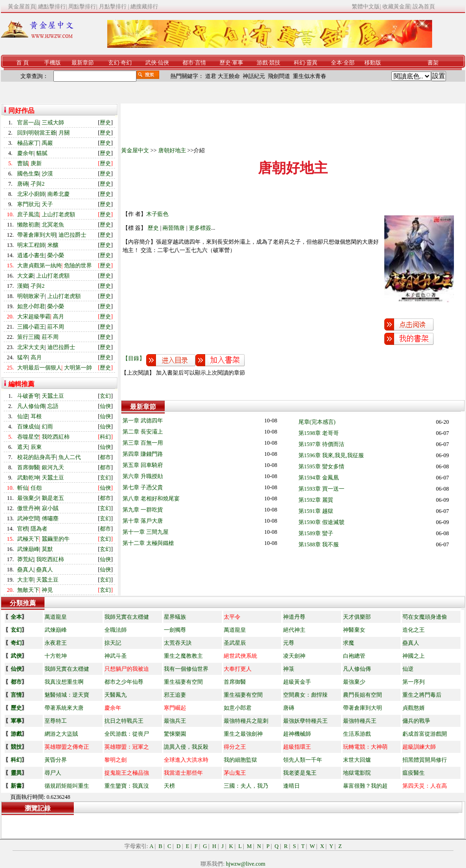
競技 (275, 63)
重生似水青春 (310, 76)
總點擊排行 (52, 6)
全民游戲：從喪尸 (127, 734)
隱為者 (39, 529)
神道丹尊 (294, 617)
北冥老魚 (53, 225)
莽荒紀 (26, 559)
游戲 (262, 63)
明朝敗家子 (31, 296)
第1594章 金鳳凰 (319, 478)
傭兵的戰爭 (416, 721)
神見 (47, 590)
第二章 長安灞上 (143, 432)
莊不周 (56, 327)
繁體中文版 (366, 6)
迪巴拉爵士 (72, 235)
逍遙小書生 (31, 255)
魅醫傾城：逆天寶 (67, 695)
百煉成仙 (28, 427)
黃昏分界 (56, 760)
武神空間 (28, 518)
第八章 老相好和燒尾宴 (151, 499)
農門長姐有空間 (362, 695)
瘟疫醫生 (414, 773)
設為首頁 (424, 6)
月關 (64, 133)
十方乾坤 (56, 656)
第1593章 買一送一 (321, 489)
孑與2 (38, 184)
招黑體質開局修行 (425, 760)
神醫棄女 (354, 630)
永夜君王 (56, 643)
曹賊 (23, 163)
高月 (58, 317)
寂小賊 (50, 508)
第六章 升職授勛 (143, 476)
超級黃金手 (297, 682)
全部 (349, 63)
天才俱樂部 (357, 617)
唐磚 (23, 184)
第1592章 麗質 (316, 500)
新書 (16, 786)
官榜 (23, 529)
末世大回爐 (357, 760)
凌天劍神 (294, 656)
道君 (211, 76)
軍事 (238, 63)
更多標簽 (200, 228)
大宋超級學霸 (34, 317)
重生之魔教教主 (183, 656)
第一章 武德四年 (143, 421)
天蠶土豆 (53, 396)
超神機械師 (297, 734)
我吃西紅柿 (56, 437)
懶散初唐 (28, 225)
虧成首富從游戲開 (425, 734)
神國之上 (414, 656)
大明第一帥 (78, 368)
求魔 (349, 643)
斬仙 (23, 488)
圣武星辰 (235, 643)
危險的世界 (78, 266)
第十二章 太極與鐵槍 (148, 543)
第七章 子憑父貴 (143, 487)
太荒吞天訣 (178, 643)
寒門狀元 (28, 204)
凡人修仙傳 (31, 406)
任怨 (36, 488)
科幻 (299, 63)
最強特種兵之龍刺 (246, 721)
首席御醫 (28, 467)
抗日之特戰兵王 (124, 721)
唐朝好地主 (172, 150)
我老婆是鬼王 (300, 773)
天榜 (169, 786)
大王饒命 (229, 76)
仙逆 (23, 416)
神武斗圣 (116, 656)
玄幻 (114, 63)
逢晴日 (291, 786)
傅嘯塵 (50, 518)
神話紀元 (254, 76)
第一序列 (414, 682)
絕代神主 (294, 630)
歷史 (225, 63)
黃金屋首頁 (22, 6)
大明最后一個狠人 (39, 368)
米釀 (53, 245)
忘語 (53, 406)
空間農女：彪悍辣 (305, 695)
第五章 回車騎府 (143, 465)
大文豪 (26, 276)
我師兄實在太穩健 (127, 617)
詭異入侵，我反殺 (186, 747)
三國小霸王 (31, 327)
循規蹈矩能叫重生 (67, 786)
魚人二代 (70, 457)
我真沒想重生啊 (64, 682)
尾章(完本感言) (317, 422)
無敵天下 (28, 590)
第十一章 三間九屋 (146, 532)
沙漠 (47, 174)
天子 (47, 204)
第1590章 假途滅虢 (321, 522)
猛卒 (23, 357)
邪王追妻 (175, 695)
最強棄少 (28, 498)
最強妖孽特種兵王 (305, 721)
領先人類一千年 (303, 760)
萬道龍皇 (56, 617)
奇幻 (126, 63)
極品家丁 (28, 143)
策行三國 (28, 337)
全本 (337, 63)
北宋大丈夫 (31, 347)
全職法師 (116, 630)
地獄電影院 (357, 773)
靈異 (312, 63)
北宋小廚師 (31, 194)
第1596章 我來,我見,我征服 (331, 455)
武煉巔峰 (28, 549)
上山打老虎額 (58, 214)
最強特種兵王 (360, 721)
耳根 (36, 416)
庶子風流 (28, 214)
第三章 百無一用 (143, 443)
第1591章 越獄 (316, 511)
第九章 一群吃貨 (143, 510)
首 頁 (23, 63)
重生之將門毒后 (422, 695)
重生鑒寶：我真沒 (127, 786)
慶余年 (26, 153)
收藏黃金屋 (396, 6)
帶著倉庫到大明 (37, 235)
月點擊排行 (113, 6)
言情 (201, 63)
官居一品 (28, 123)
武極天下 (28, 539)
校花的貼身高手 (37, 457)
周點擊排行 (82, 6)
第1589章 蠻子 (316, 533)
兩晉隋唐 (174, 228)
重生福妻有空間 (183, 682)
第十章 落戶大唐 (143, 521)
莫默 (47, 549)
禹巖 (47, 143)
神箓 (289, 669)
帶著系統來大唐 (64, 708)
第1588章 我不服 (319, 544)
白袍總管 (354, 656)
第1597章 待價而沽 (321, 444)
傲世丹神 (28, 508)
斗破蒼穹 (28, 396)
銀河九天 (53, 467)
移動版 (373, 63)
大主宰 (26, 580)
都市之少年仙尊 (124, 682)
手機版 (52, 63)
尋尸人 (53, 773)
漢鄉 (23, 286)
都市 (188, 63)
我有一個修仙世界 (186, 669)
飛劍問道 (279, 76)
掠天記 (113, 643)
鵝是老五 (53, 498)
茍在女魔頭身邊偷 (425, 617)
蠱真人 (26, 570)
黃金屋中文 (135, 150)
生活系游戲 (357, 734)
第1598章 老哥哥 (319, 433)
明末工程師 (31, 245)
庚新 (36, 163)
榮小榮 (56, 255)
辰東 (36, 447)
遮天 (23, 447)
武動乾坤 (28, 478)
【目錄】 (134, 358)
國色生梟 (28, 174)
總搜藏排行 (144, 6)
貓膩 (42, 153)
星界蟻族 (175, 617)
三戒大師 (53, 123)
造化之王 (414, 630)
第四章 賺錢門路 (143, 454)
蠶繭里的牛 (56, 539)
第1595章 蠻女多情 (321, 466)
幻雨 (47, 427)
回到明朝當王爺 (37, 133)
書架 (433, 63)
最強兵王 (175, 721)
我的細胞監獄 (240, 760)
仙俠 (163, 63)
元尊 (289, 643)
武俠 (151, 63)
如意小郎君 (31, 306)
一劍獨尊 (175, 630)
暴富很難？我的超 (365, 786)
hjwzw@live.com (246, 864)
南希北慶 (58, 194)
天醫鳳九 (116, 695)
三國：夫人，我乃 (246, 786)
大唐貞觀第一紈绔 (39, 266)
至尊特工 (56, 721)
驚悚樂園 (175, 734)
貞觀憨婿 (414, 708)
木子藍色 (157, 214)
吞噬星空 (28, 437)
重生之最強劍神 (243, 734)
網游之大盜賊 (61, 734)
